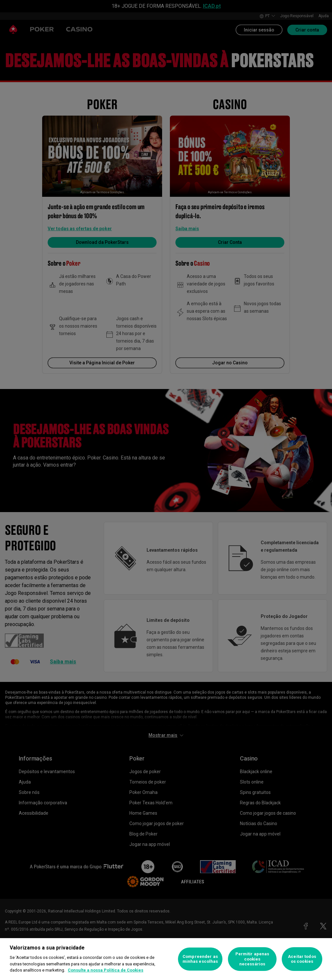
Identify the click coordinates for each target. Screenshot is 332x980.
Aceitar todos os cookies (302, 959)
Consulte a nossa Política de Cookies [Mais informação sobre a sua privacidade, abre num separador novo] (106, 970)
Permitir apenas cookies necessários (252, 959)
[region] (166, 959)
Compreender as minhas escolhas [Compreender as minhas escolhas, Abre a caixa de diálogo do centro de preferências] (200, 959)
